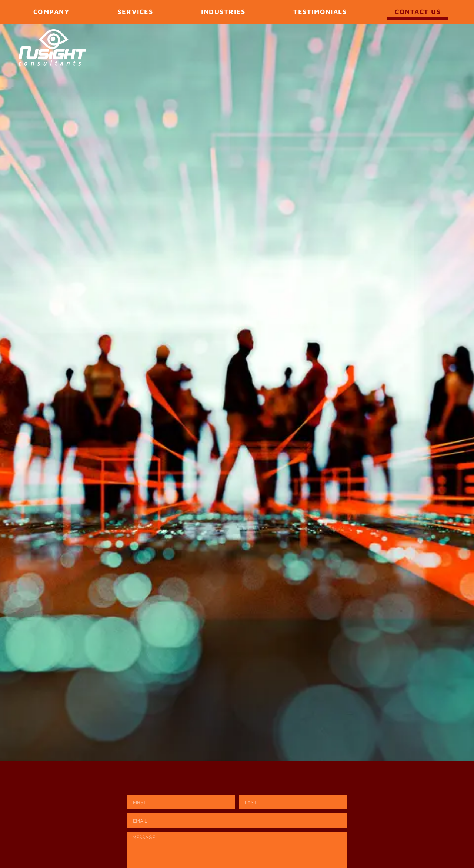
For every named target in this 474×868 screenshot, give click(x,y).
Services (135, 12)
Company (51, 12)
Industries (223, 12)
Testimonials (320, 12)
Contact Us (418, 12)
